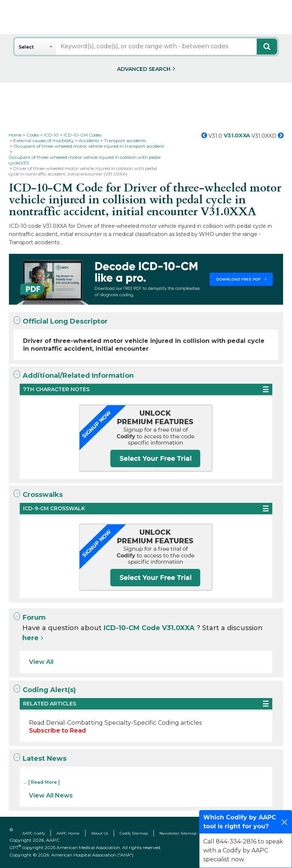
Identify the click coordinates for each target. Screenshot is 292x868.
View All (41, 662)
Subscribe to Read (57, 731)
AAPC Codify (34, 833)
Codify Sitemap (134, 833)
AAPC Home (68, 833)
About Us (100, 833)
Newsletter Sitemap (178, 833)
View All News (51, 795)
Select (26, 47)
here (30, 638)
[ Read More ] (44, 782)
